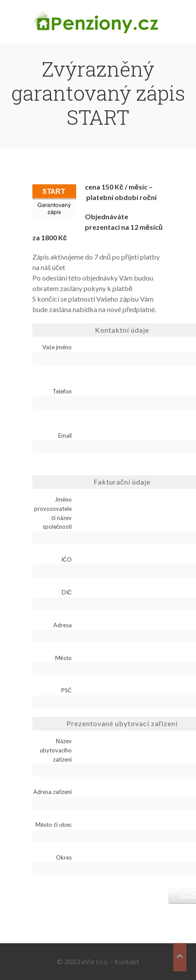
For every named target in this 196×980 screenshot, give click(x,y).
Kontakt (127, 961)
